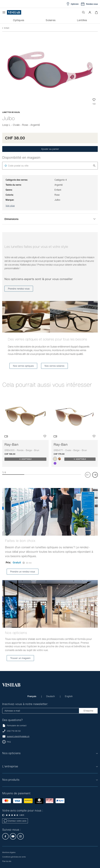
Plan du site (7, 861)
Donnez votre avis (15, 821)
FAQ (9, 742)
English (69, 696)
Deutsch (51, 696)
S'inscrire (88, 711)
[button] (90, 12)
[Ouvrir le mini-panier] (96, 12)
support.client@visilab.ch (18, 736)
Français (32, 696)
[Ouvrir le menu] (5, 12)
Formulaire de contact (14, 725)
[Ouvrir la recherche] (83, 12)
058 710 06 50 (14, 731)
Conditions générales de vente (14, 857)
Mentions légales (9, 852)
